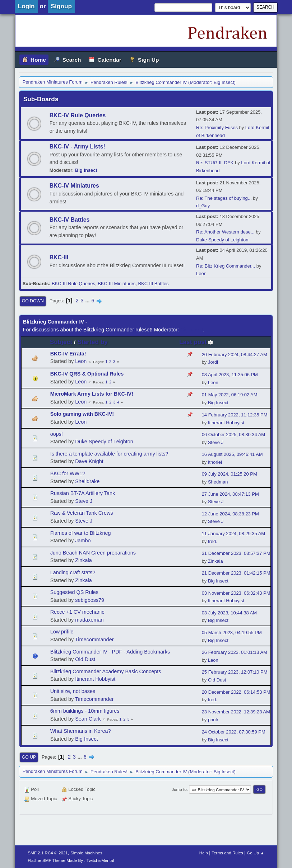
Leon (201, 273)
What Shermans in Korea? (81, 731)
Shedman (218, 482)
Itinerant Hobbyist (226, 423)
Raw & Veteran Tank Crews (82, 513)
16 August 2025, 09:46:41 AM (232, 454)
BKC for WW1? (68, 473)
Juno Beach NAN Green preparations (93, 553)
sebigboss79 (90, 600)
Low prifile (62, 632)
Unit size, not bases (73, 691)
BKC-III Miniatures (117, 284)
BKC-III (59, 257)
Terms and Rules (227, 853)
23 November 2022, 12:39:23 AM (236, 712)
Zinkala (83, 560)
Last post (196, 342)
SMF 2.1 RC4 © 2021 (48, 853)
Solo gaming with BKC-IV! (82, 414)
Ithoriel (215, 462)
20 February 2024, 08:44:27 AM (235, 355)
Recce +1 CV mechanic (77, 612)
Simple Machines (86, 853)
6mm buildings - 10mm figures (85, 711)
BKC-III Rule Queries (73, 284)
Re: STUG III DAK (215, 163)
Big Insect (224, 82)
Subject (61, 342)
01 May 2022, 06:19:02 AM (230, 395)
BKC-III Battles (153, 284)
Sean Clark (88, 719)
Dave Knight (89, 461)
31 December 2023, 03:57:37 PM (236, 553)
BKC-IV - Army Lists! (77, 147)
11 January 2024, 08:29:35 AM (233, 534)
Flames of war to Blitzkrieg (81, 533)
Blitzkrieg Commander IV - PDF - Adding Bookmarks (110, 652)
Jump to (179, 789)
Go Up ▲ (255, 853)
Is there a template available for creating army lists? (109, 454)
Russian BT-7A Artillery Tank (83, 493)
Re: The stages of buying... (224, 198)
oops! (57, 434)
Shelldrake (87, 481)
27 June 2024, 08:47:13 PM (230, 494)
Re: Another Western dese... (225, 232)
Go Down (33, 301)
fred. (213, 541)
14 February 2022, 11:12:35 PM (235, 415)
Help (204, 853)
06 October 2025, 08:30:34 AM (233, 435)
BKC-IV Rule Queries (78, 115)
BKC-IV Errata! (68, 354)
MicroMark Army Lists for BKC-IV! (92, 394)
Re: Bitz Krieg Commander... (226, 266)
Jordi (213, 362)
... (88, 301)
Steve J (216, 442)
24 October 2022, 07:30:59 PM (234, 732)
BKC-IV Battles (70, 220)
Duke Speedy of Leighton (222, 240)
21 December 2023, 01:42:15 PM (236, 573)
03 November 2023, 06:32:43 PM (236, 593)
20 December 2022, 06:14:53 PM (236, 692)
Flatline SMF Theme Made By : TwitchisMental (71, 860)
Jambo (83, 541)
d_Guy (203, 206)
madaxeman (89, 620)
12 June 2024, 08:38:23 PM (230, 514)
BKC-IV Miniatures (74, 186)
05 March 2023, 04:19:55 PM (232, 633)
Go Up (29, 757)
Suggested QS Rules (74, 592)
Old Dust (85, 659)
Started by (92, 342)
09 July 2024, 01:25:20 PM (230, 474)
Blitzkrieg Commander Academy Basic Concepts (106, 671)
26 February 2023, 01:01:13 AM (235, 652)
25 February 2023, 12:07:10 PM (235, 672)
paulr (213, 720)
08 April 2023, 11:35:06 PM (230, 375)
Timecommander (94, 640)
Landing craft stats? (73, 572)
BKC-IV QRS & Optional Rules (87, 374)
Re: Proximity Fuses (217, 128)
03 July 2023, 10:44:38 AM (229, 613)
